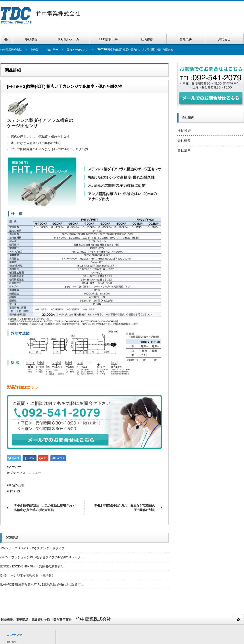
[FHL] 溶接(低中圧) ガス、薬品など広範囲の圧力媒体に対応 (125, 508)
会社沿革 (184, 150)
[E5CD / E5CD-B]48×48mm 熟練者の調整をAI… (34, 566)
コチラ (33, 387)
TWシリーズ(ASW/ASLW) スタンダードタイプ (33, 548)
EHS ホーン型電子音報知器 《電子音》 (28, 575)
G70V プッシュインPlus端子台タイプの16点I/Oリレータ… (42, 557)
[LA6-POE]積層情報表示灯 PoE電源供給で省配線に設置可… (42, 584)
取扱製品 (12, 642)
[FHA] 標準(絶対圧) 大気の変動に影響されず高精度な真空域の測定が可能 (45, 508)
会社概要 (184, 140)
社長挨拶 (184, 131)
